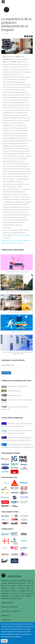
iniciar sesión (16, 235)
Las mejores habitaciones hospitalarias (18, 312)
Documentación (7, 45)
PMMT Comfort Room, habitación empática (18, 292)
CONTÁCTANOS (6, 620)
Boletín (22, 360)
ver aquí (9, 62)
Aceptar (4, 641)
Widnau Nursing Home (15, 395)
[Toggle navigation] (3, 2)
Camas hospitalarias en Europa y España (18, 272)
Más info (19, 637)
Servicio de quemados (18, 332)
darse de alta (25, 235)
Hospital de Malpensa (14, 391)
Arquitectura (6, 40)
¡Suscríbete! (6, 373)
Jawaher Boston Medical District (17, 386)
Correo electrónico (8, 365)
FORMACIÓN (5, 616)
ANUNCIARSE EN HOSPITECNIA (11, 611)
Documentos (6, 48)
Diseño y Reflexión (8, 43)
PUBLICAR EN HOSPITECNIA (10, 607)
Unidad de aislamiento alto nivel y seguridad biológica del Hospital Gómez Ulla (18, 353)
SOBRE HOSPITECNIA (8, 603)
